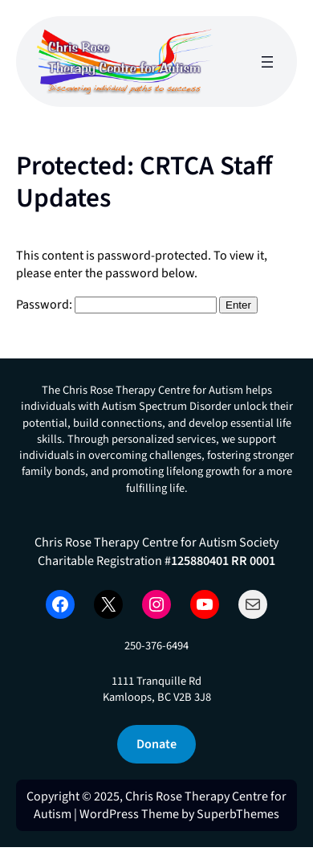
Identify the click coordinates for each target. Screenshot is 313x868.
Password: (116, 305)
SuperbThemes (238, 814)
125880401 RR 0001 (223, 561)
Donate (156, 744)
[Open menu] (267, 62)
